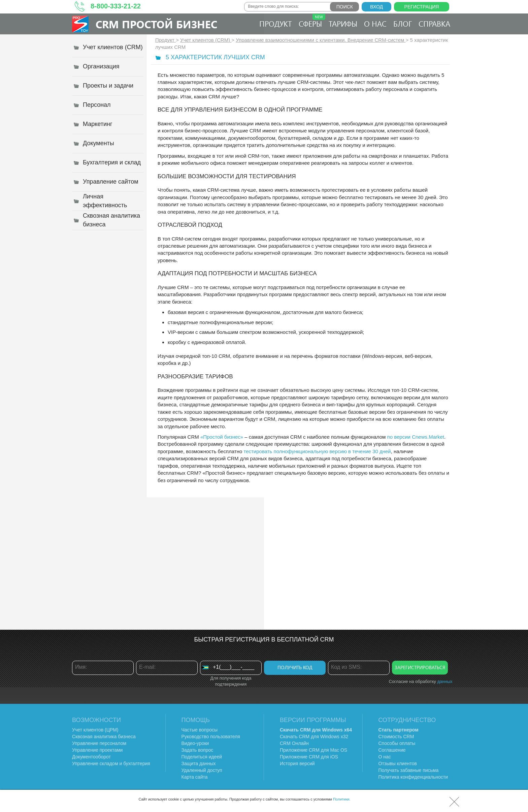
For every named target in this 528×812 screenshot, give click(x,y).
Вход (376, 7)
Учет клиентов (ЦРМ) (95, 730)
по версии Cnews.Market (416, 437)
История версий (297, 763)
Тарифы (343, 24)
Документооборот (91, 757)
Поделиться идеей (202, 757)
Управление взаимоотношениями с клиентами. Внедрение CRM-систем (321, 40)
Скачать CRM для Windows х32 (314, 737)
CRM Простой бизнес (156, 24)
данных (445, 681)
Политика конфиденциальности (413, 777)
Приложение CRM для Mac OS (313, 750)
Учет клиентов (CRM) (206, 40)
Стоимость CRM (396, 737)
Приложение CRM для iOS (309, 757)
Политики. (342, 799)
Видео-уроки (195, 743)
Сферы (312, 21)
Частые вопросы (200, 730)
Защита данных (199, 763)
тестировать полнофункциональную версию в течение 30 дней (317, 451)
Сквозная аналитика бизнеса (104, 737)
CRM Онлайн (294, 743)
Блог (403, 24)
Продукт (276, 24)
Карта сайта (195, 777)
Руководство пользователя (211, 737)
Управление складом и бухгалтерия (111, 763)
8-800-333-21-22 (116, 6)
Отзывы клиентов (398, 763)
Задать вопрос (197, 750)
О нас (375, 24)
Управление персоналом (99, 743)
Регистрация (422, 7)
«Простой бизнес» (222, 437)
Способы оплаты (397, 743)
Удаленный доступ (202, 770)
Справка (434, 24)
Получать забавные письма (409, 770)
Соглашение (392, 750)
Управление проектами (97, 750)
